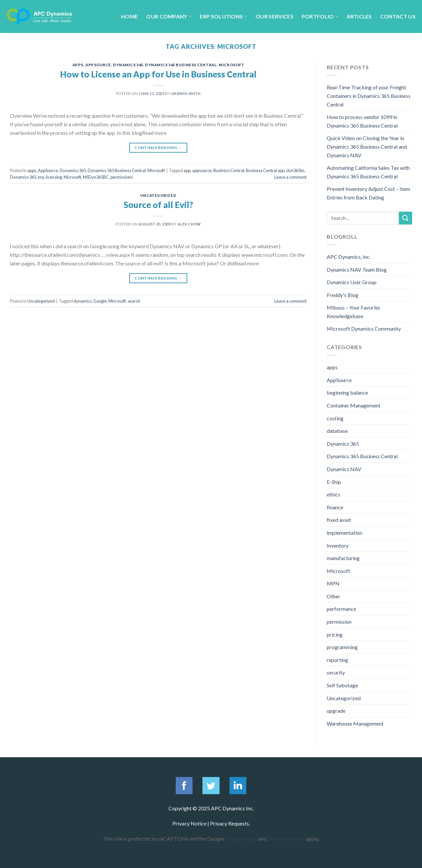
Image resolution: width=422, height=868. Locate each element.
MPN (333, 583)
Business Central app (265, 170)
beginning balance (347, 392)
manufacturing (343, 558)
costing (335, 418)
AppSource (98, 65)
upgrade (336, 711)
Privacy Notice (189, 823)
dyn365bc (295, 170)
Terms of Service (286, 838)
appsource (202, 170)
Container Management (354, 405)
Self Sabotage (342, 685)
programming (342, 647)
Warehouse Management (355, 723)
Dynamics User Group (352, 282)
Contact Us (398, 16)
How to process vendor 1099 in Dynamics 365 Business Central (362, 121)
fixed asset (339, 520)
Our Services (274, 16)
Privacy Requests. (230, 823)
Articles (359, 16)
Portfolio (320, 16)
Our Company (169, 16)
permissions (122, 177)
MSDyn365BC (96, 177)
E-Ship (334, 482)
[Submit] (406, 218)
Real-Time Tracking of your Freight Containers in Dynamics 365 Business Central (369, 96)
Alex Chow (189, 224)
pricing (335, 634)
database (337, 431)
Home (129, 16)
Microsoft (231, 65)
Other (333, 596)
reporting (337, 660)
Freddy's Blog (343, 295)
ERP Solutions (224, 16)
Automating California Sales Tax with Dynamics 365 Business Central (368, 172)
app (187, 170)
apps (78, 65)
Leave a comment (290, 177)
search (134, 301)
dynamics (83, 301)
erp (41, 177)
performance (341, 609)
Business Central (229, 170)
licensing (54, 177)
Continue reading (158, 148)
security (336, 672)
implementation (345, 533)
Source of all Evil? (158, 205)
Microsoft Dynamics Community (364, 329)
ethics (333, 494)
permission (339, 622)
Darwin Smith (186, 93)
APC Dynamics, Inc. (349, 257)
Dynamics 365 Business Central (181, 65)
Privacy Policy (241, 838)
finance (335, 507)
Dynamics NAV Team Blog (357, 269)
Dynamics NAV (344, 469)
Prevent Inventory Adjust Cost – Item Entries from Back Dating (368, 193)
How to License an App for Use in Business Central (158, 74)
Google (100, 301)
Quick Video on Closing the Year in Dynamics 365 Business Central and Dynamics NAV (367, 146)
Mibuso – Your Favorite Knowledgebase (353, 312)
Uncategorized (158, 195)
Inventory (338, 545)
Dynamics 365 (128, 65)
